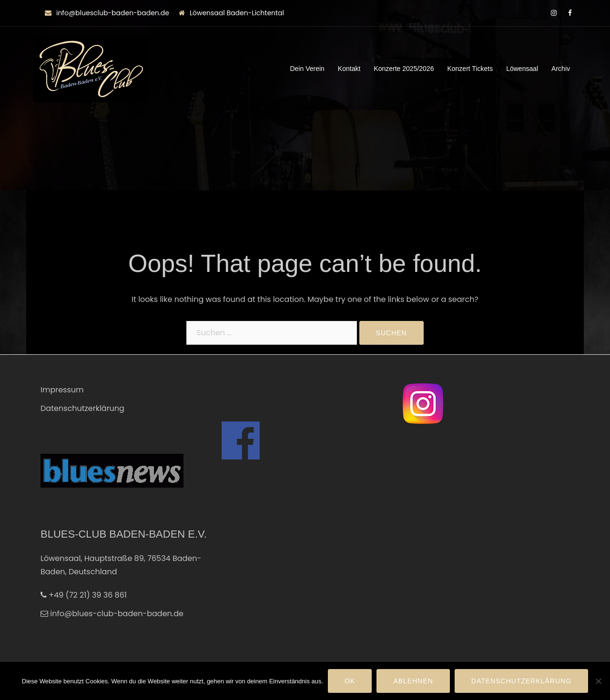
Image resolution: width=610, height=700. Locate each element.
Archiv (561, 69)
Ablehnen (413, 681)
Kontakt (349, 69)
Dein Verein (307, 69)
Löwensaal (522, 69)
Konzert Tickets (470, 69)
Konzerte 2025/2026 (404, 69)
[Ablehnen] (598, 681)
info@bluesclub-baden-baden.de (113, 13)
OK (350, 681)
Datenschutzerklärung (82, 408)
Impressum (62, 390)
